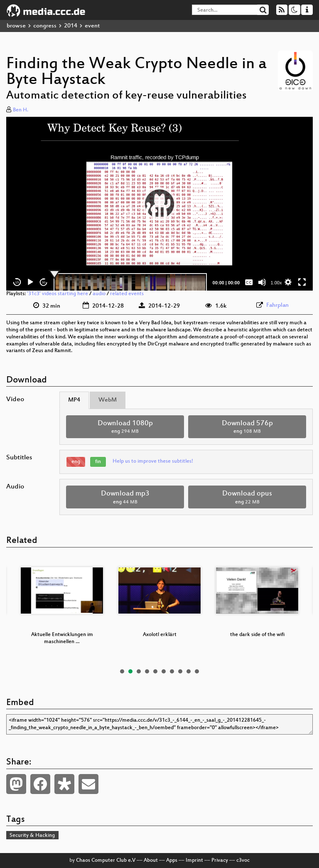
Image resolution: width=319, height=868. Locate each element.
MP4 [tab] (74, 400)
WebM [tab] (108, 400)
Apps (172, 861)
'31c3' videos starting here (58, 294)
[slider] (130, 282)
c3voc (243, 861)
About (151, 861)
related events (127, 294)
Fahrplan (277, 305)
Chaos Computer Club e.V (106, 861)
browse (16, 26)
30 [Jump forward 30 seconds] (44, 282)
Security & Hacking (32, 836)
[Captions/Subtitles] (249, 282)
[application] (159, 204)
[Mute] (262, 282)
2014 (71, 26)
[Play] (30, 282)
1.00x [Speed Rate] (276, 283)
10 (197, 671)
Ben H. (21, 110)
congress (45, 26)
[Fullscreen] (302, 282)
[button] (159, 204)
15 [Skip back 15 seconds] (17, 282)
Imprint (194, 861)
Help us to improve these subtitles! (153, 461)
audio (99, 294)
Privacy (220, 861)
